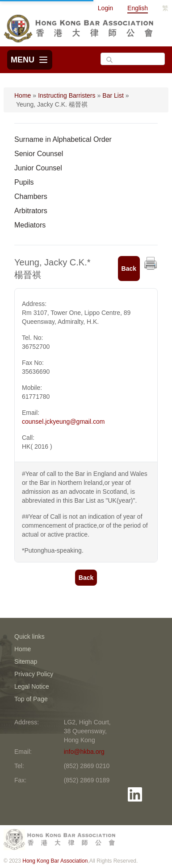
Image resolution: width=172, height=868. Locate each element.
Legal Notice (32, 686)
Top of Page (31, 699)
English (138, 8)
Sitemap (26, 661)
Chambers (31, 196)
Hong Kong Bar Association (55, 861)
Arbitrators (31, 211)
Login (105, 8)
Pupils (24, 182)
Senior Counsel (39, 154)
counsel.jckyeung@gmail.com (63, 422)
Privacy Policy (34, 674)
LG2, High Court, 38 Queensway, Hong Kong (87, 731)
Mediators (30, 225)
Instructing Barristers (67, 95)
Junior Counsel (38, 168)
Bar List (113, 95)
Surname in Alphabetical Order (63, 139)
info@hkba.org (84, 752)
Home (23, 95)
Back (129, 269)
